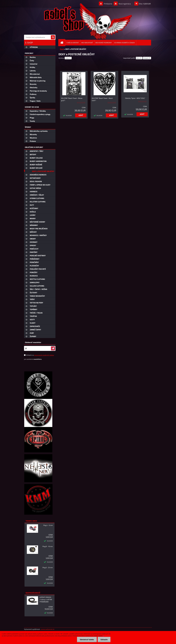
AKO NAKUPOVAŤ (87, 43)
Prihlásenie (108, 4)
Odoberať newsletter (33, 342)
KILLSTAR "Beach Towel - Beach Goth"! (102, 99)
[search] (53, 37)
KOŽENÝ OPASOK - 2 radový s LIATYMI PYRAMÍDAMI (46, 600)
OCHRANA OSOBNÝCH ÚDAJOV (125, 43)
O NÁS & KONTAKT (73, 43)
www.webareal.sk (48, 629)
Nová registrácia (125, 4)
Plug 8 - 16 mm (48, 546)
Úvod (62, 49)
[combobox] (139, 58)
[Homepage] (63, 43)
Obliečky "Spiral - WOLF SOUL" (135, 98)
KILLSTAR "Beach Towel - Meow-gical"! (72, 99)
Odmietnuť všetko (87, 640)
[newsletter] (53, 348)
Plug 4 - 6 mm (48, 525)
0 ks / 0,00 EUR (145, 4)
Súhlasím (104, 640)
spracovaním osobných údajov (44, 355)
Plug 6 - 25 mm (48, 568)
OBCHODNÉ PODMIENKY (104, 43)
